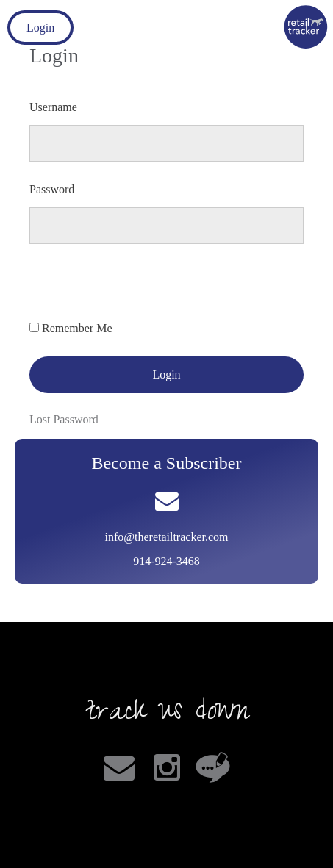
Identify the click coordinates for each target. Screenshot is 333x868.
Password (52, 189)
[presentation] (141, 291)
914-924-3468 (166, 561)
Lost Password (64, 419)
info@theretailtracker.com (167, 537)
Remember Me (77, 328)
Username (53, 107)
